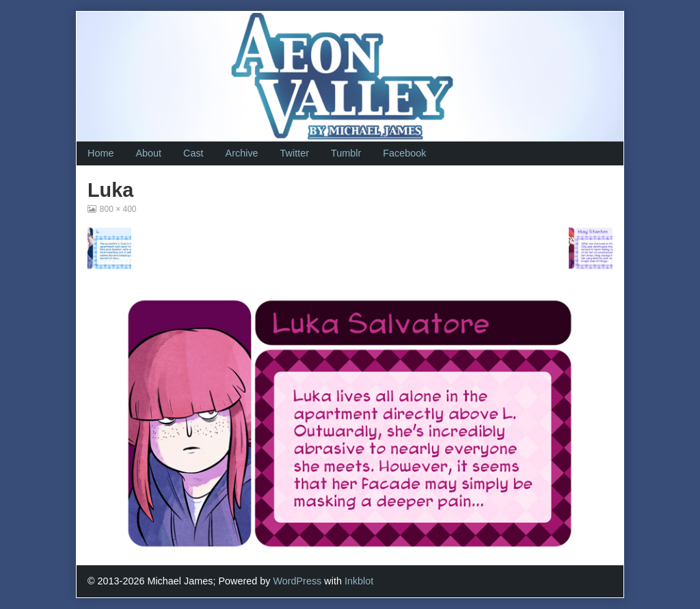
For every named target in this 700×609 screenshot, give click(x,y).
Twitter (295, 153)
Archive (242, 153)
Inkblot (359, 581)
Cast (193, 153)
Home (100, 153)
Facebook (404, 153)
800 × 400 (118, 209)
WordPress (297, 581)
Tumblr (346, 153)
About (148, 153)
